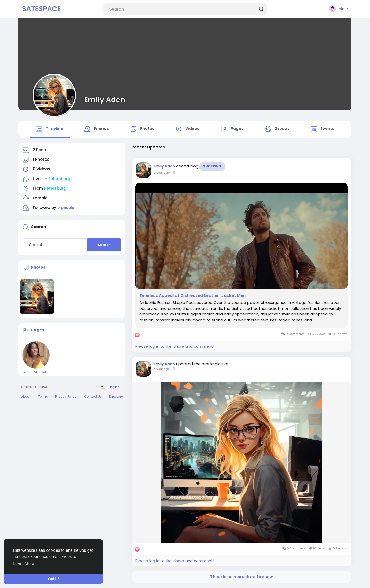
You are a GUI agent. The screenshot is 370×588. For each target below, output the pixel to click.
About (26, 396)
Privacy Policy (66, 396)
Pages (38, 330)
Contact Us (93, 396)
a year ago (162, 173)
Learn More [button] (24, 563)
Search (104, 245)
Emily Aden (105, 100)
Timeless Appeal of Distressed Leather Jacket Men (192, 296)
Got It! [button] (53, 579)
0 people (66, 207)
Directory (116, 396)
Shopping (212, 166)
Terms (43, 396)
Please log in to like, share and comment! (175, 346)
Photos (38, 267)
